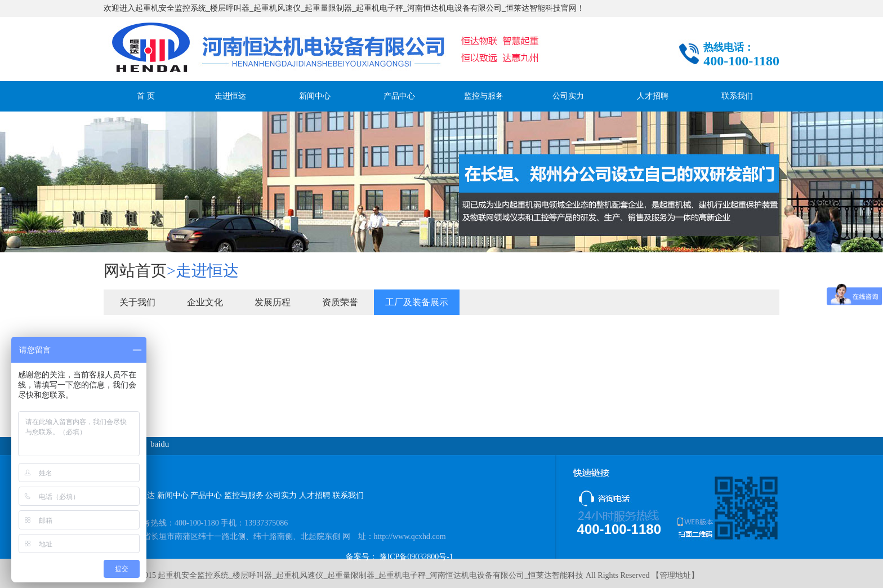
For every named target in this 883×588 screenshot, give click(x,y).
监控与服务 (484, 96)
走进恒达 (230, 96)
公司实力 (568, 96)
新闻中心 (315, 96)
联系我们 (737, 96)
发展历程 (273, 302)
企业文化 (205, 302)
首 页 (146, 96)
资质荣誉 (340, 302)
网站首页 (135, 271)
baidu (160, 444)
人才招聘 (653, 96)
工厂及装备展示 (417, 302)
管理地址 (675, 575)
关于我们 (137, 302)
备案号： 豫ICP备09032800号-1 (400, 557)
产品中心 (399, 96)
